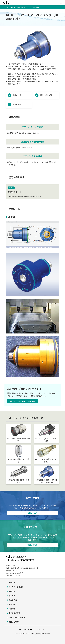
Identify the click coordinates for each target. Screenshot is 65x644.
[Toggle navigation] (62, 3)
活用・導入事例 (46, 95)
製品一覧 (12, 591)
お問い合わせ (14, 622)
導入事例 (12, 596)
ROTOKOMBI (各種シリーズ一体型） (47, 460)
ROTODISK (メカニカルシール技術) (47, 440)
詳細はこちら (32, 513)
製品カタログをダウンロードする (22, 401)
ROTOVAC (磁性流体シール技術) (18, 481)
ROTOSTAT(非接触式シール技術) (19, 440)
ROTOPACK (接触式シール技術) (18, 460)
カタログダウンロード (17, 617)
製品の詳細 (17, 104)
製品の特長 (17, 95)
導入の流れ (13, 600)
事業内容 (12, 582)
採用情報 (12, 609)
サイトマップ (41, 629)
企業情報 (12, 604)
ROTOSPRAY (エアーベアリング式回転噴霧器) (47, 481)
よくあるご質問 (14, 613)
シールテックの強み (16, 587)
